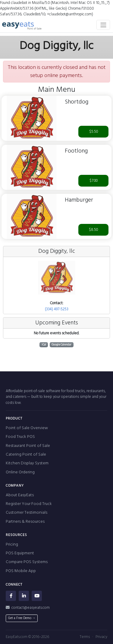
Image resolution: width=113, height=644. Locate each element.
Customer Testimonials (27, 513)
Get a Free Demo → (22, 618)
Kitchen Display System (27, 463)
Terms (85, 637)
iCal (44, 345)
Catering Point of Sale (26, 455)
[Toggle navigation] (103, 25)
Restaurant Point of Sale (28, 446)
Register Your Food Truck (29, 504)
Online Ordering (20, 472)
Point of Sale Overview (27, 428)
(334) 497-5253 (57, 309)
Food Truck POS (20, 437)
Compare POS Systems (27, 562)
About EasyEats (20, 495)
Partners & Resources (25, 522)
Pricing (12, 545)
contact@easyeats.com (28, 608)
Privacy (101, 637)
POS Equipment (20, 553)
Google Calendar (61, 345)
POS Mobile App (21, 571)
